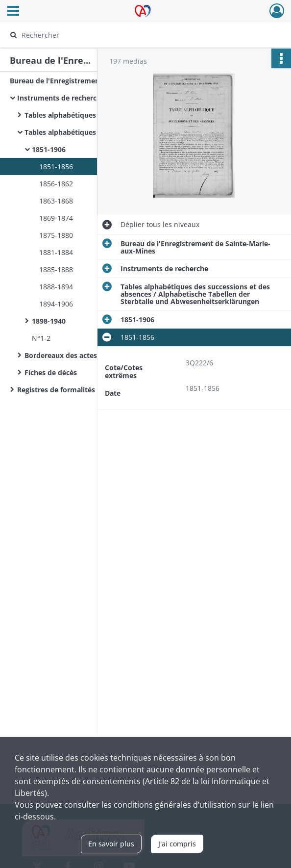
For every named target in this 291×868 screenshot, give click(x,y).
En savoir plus (111, 844)
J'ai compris (177, 844)
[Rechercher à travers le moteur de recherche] (136, 35)
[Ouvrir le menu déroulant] (13, 12)
